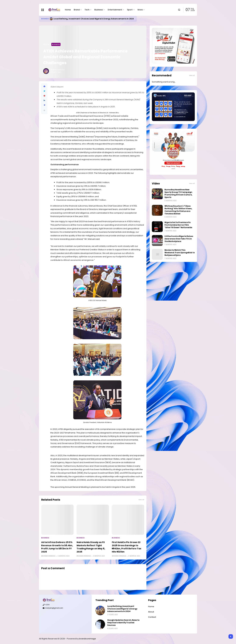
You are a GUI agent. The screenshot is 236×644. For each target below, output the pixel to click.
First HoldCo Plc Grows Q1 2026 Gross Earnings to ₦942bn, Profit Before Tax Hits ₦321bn (127, 547)
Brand (77, 10)
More (140, 10)
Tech (87, 10)
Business (99, 10)
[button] (44, 110)
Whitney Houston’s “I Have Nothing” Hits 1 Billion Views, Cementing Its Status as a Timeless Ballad (178, 210)
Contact (152, 617)
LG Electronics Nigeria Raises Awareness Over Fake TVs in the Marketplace (179, 239)
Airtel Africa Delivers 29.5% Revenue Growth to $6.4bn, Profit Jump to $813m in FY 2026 (57, 547)
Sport (130, 10)
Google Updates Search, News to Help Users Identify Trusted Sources (123, 623)
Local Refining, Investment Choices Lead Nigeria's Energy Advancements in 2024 (94, 19)
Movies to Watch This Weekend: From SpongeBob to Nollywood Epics (180, 253)
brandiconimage (88, 639)
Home (68, 10)
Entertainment (115, 10)
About (151, 612)
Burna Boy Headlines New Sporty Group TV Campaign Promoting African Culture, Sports (178, 194)
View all (141, 500)
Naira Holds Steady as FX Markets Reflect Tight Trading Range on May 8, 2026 (91, 547)
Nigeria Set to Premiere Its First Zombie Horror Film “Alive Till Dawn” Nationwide (178, 225)
